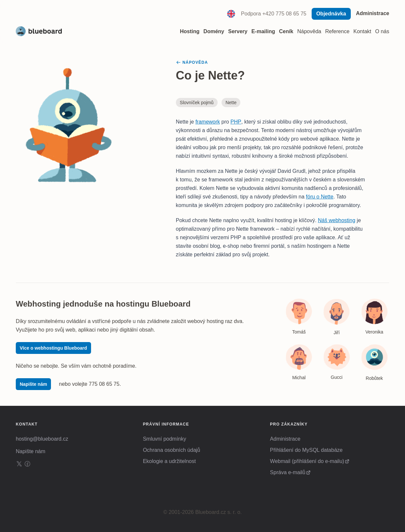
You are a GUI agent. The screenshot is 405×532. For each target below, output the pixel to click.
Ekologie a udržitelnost (169, 461)
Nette (231, 103)
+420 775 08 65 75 (284, 14)
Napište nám (33, 384)
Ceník (286, 31)
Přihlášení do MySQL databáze (306, 450)
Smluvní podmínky (165, 439)
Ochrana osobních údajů (172, 450)
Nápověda (309, 31)
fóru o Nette (320, 197)
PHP (236, 122)
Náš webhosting (337, 220)
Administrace (373, 13)
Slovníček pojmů (197, 103)
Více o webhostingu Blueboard (53, 348)
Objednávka (331, 14)
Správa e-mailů (288, 472)
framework (208, 122)
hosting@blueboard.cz (42, 439)
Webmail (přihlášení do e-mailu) (307, 461)
